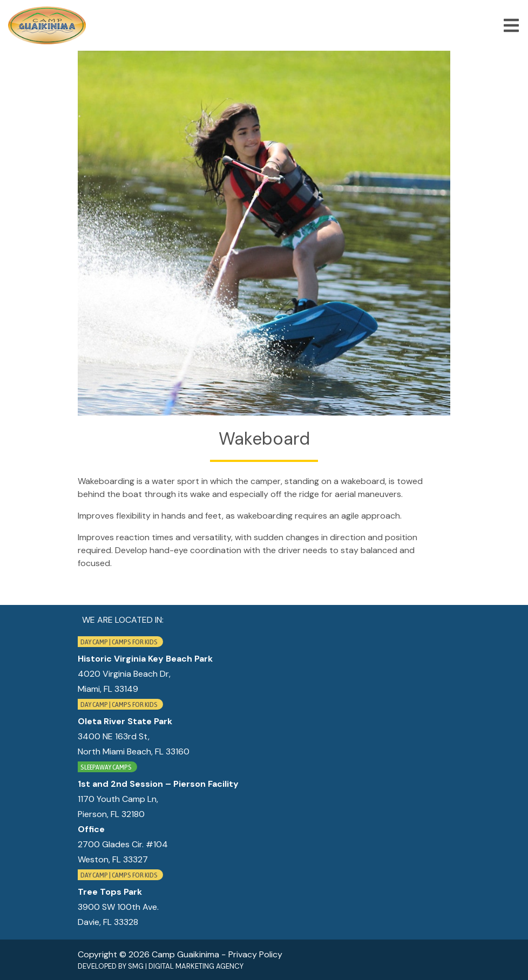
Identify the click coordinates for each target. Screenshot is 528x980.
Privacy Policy (255, 954)
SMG (136, 966)
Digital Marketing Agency (196, 966)
